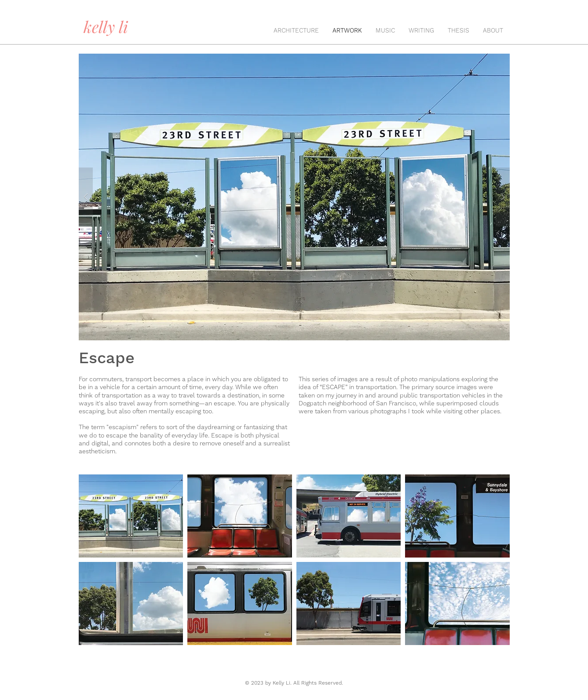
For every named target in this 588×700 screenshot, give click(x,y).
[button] (131, 516)
